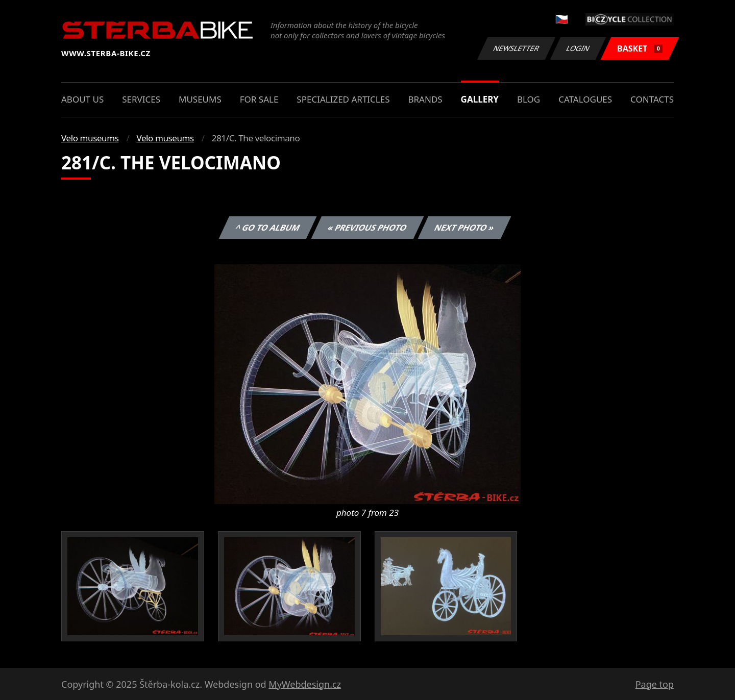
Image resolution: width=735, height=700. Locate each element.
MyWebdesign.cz (305, 684)
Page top (655, 684)
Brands (425, 99)
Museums (200, 99)
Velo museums (90, 138)
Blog (529, 99)
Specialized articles (343, 99)
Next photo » (464, 228)
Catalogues (585, 99)
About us (82, 99)
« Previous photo (367, 228)
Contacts (652, 99)
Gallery (480, 99)
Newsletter (516, 48)
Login (578, 48)
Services (141, 99)
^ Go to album (267, 228)
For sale (259, 99)
